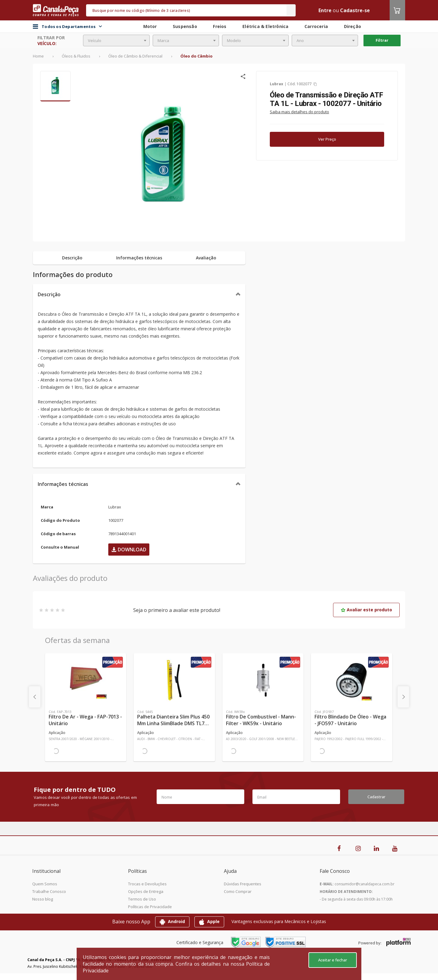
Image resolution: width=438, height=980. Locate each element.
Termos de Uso (142, 899)
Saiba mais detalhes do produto (299, 112)
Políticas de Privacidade (150, 907)
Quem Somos (45, 884)
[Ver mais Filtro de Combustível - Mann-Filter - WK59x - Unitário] (263, 680)
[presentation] (35, 697)
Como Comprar (238, 891)
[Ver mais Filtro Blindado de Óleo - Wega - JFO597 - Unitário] (351, 680)
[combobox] (116, 40)
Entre (325, 10)
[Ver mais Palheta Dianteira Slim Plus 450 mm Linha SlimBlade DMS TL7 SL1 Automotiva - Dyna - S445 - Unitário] (174, 680)
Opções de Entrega (146, 891)
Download (129, 550)
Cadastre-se (355, 10)
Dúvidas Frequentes (243, 884)
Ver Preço (327, 139)
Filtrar (382, 40)
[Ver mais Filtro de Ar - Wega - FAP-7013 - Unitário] (86, 680)
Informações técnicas (63, 484)
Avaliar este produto (366, 610)
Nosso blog (43, 899)
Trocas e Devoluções (147, 884)
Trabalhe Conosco (49, 891)
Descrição (49, 294)
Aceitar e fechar (333, 960)
